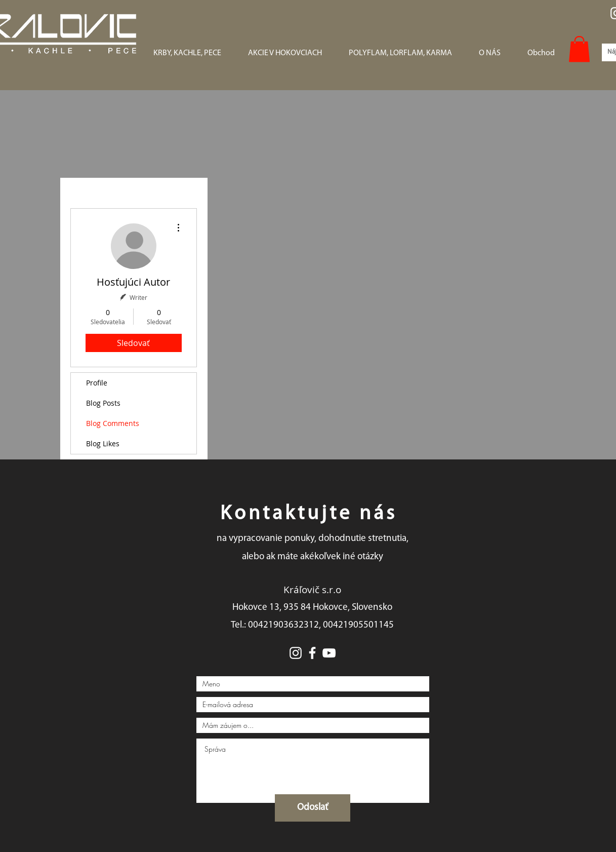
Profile (97, 383)
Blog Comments (113, 423)
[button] (579, 49)
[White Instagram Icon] (296, 653)
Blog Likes (103, 443)
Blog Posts (103, 403)
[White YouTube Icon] (329, 653)
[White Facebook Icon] (312, 653)
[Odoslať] (313, 808)
